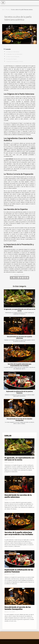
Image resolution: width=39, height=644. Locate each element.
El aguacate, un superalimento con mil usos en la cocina (20, 310)
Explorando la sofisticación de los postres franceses (19, 392)
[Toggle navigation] (3, 3)
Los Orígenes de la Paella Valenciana (13, 52)
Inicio (3, 10)
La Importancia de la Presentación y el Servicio (15, 62)
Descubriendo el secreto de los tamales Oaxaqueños (19, 420)
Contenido (8, 49)
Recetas (8, 10)
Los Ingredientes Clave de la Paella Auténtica (14, 54)
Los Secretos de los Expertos (11, 59)
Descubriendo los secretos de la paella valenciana (19, 337)
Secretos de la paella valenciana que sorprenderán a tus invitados (20, 365)
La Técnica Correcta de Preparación (13, 57)
